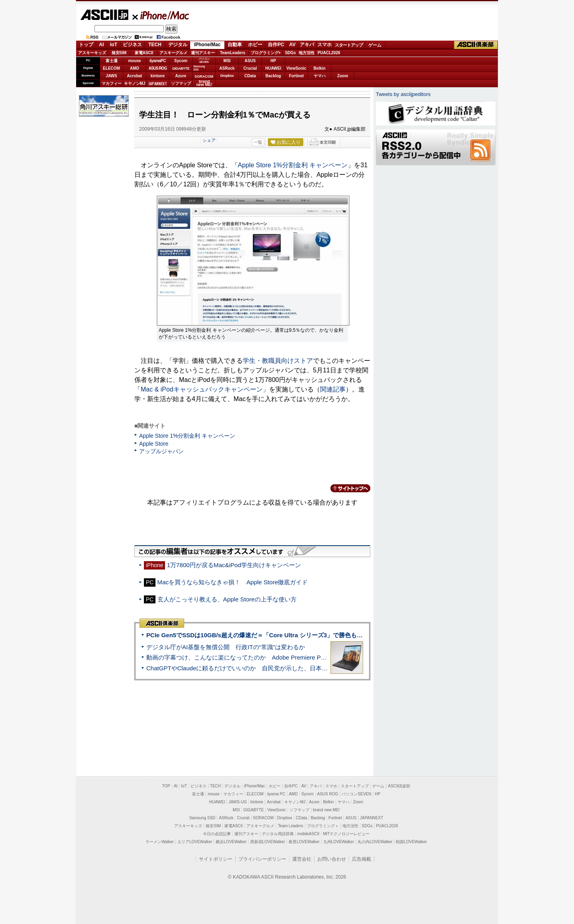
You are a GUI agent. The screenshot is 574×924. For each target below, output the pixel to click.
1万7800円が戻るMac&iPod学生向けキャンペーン (234, 565)
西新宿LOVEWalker (268, 842)
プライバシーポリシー (262, 859)
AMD (135, 68)
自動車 (235, 45)
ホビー (255, 45)
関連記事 (333, 389)
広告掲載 (362, 859)
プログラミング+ (266, 53)
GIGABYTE (181, 69)
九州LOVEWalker (339, 842)
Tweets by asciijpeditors (403, 94)
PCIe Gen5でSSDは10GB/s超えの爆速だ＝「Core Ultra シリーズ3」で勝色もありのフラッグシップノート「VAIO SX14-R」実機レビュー (333, 635)
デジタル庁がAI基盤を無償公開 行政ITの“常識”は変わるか (226, 647)
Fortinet (296, 76)
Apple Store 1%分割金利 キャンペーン (293, 165)
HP (273, 61)
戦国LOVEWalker (411, 842)
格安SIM (119, 53)
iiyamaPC (158, 61)
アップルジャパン (161, 451)
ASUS (250, 61)
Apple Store (154, 444)
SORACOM (263, 818)
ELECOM (111, 68)
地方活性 (307, 53)
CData (250, 76)
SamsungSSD (199, 68)
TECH (155, 45)
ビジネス (132, 45)
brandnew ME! (204, 83)
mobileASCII (309, 834)
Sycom (181, 61)
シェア (209, 140)
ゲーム (375, 45)
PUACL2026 (329, 53)
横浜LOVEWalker (231, 842)
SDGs (290, 53)
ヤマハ (320, 76)
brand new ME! (326, 810)
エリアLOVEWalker (195, 842)
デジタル (178, 45)
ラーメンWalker (160, 842)
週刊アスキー (203, 53)
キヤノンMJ (135, 83)
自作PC (276, 45)
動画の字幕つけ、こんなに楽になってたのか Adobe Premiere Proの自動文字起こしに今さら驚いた (281, 657)
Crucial (250, 68)
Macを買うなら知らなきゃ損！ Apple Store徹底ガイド (233, 582)
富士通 (112, 61)
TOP (166, 786)
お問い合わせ (332, 859)
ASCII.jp (104, 15)
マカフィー (112, 83)
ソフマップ (181, 83)
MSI (227, 61)
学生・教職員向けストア (278, 361)
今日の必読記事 (217, 834)
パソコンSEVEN (204, 60)
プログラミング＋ (323, 826)
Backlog (273, 76)
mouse (134, 61)
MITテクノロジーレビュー (346, 834)
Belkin (319, 68)
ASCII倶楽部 (476, 45)
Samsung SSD (202, 818)
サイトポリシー (216, 859)
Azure (181, 76)
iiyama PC (276, 794)
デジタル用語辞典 (278, 834)
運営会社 (302, 859)
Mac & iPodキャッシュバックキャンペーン (202, 389)
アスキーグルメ (173, 53)
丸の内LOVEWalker (375, 842)
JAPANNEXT (158, 83)
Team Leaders (290, 826)
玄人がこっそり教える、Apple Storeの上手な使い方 (227, 599)
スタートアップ (349, 45)
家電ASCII (144, 53)
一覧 (258, 142)
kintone (158, 76)
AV (293, 45)
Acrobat (135, 76)
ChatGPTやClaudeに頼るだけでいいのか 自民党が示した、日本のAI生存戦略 (252, 668)
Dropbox (227, 76)
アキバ (307, 45)
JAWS (111, 76)
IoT (114, 45)
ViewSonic (297, 68)
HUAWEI (273, 68)
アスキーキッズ (92, 53)
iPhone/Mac (161, 15)
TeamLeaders (233, 53)
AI (102, 45)
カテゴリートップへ (346, 488)
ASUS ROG (158, 68)
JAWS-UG (238, 802)
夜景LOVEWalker (304, 842)
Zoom (343, 76)
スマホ (324, 45)
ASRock (227, 68)
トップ (86, 45)
